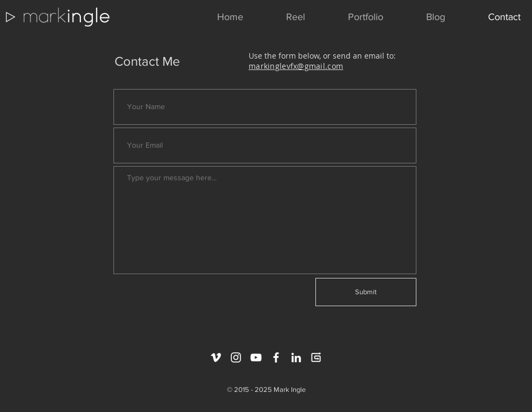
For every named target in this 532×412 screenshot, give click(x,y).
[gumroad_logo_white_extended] (316, 357)
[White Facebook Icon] (276, 357)
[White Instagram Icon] (236, 357)
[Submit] (366, 292)
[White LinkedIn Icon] (296, 357)
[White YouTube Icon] (256, 357)
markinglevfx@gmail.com (296, 66)
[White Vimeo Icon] (216, 357)
